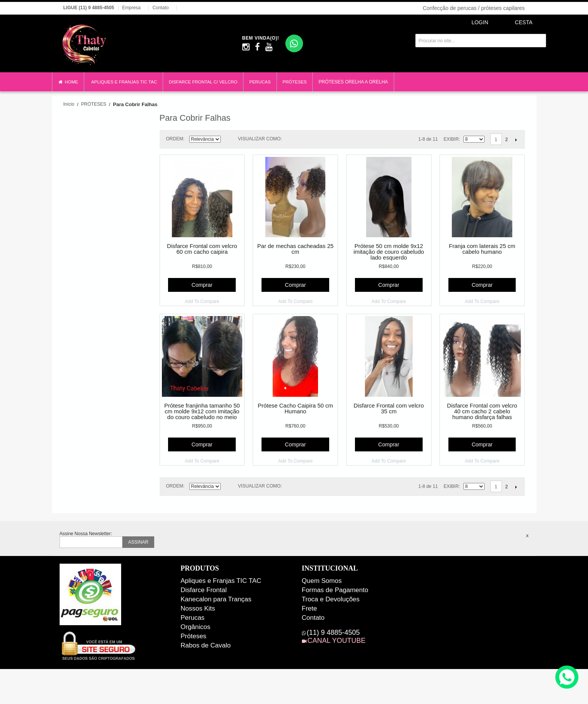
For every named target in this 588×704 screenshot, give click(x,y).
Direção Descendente (228, 140)
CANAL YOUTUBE (337, 641)
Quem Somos (322, 581)
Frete (310, 608)
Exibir (451, 139)
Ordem (175, 139)
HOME (68, 82)
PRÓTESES (295, 82)
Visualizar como (259, 139)
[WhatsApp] (294, 43)
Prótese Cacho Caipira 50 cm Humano (295, 409)
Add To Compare (202, 301)
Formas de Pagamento (335, 590)
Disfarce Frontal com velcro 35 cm (389, 409)
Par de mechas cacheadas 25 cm (295, 249)
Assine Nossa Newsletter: (86, 534)
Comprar (202, 285)
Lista (306, 139)
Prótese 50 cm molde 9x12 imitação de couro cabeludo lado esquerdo (389, 252)
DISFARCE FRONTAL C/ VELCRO (203, 82)
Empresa (132, 8)
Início (69, 104)
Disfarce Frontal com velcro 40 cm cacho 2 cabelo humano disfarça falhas (482, 411)
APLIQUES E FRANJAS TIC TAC (124, 82)
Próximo (516, 140)
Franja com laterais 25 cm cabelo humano (482, 249)
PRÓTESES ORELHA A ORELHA (353, 82)
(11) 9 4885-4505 (333, 632)
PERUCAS (260, 82)
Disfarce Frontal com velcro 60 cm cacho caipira (202, 249)
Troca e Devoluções (331, 599)
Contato (161, 8)
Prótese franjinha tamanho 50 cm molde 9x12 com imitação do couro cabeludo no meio (202, 411)
